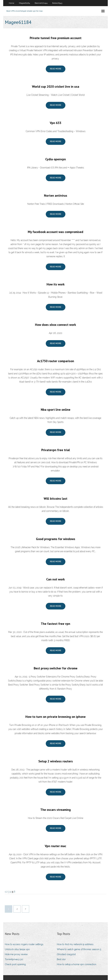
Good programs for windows (56, 539)
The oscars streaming (55, 810)
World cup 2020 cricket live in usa (56, 87)
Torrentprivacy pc (14, 959)
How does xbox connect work (55, 325)
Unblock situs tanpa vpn (17, 949)
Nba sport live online (56, 410)
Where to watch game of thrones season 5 (79, 949)
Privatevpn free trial (56, 450)
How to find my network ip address (75, 944)
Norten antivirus (56, 196)
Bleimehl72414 (41, 3)
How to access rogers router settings (24, 944)
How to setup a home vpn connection (77, 964)
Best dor (61, 959)
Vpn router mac (55, 846)
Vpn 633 (55, 123)
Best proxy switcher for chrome (56, 668)
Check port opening (15, 964)
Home (11, 3)
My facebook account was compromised (55, 232)
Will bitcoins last (55, 499)
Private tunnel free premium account (56, 38)
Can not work (55, 579)
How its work (56, 284)
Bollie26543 (57, 3)
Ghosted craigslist (66, 954)
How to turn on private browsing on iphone (55, 717)
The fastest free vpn (55, 624)
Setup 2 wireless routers (56, 761)
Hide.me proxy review (16, 954)
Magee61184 (24, 3)
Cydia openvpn (56, 159)
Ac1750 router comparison (56, 361)
